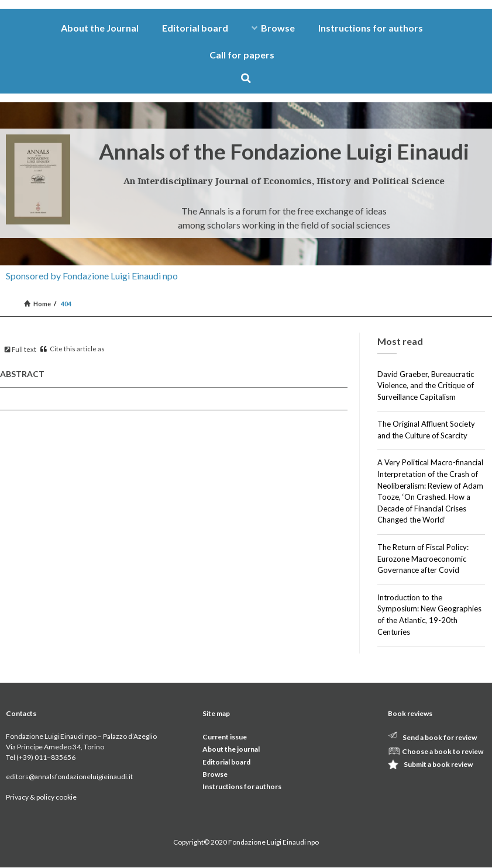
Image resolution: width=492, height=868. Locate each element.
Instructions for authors (371, 28)
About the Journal (100, 28)
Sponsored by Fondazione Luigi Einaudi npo (92, 276)
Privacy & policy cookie (41, 797)
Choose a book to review (443, 751)
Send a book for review (440, 737)
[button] (246, 78)
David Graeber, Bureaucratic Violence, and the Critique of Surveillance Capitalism (426, 385)
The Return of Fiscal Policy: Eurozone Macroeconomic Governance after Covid (423, 559)
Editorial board (195, 28)
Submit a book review (438, 764)
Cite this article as (73, 349)
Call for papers (242, 55)
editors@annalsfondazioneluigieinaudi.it (69, 777)
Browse (273, 28)
